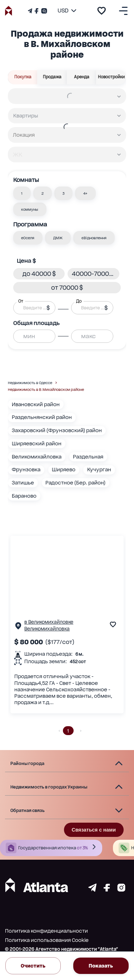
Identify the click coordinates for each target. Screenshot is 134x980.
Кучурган (99, 470)
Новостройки (111, 77)
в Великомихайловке (49, 622)
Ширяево (64, 470)
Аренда (82, 77)
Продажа (52, 77)
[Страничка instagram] (121, 890)
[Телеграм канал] (31, 11)
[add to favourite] (101, 11)
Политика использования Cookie (47, 940)
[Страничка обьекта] (18, 627)
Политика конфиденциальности (46, 931)
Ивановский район (36, 404)
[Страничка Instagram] (43, 11)
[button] (22, 193)
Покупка (23, 77)
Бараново (24, 496)
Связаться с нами (94, 830)
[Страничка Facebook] (36, 11)
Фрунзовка (26, 470)
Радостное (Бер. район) (75, 483)
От (21, 301)
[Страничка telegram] (92, 890)
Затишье (23, 483)
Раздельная (88, 457)
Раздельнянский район (42, 417)
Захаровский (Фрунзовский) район (57, 430)
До (79, 301)
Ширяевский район (37, 444)
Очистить (33, 966)
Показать (101, 966)
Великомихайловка (37, 457)
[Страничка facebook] (107, 890)
